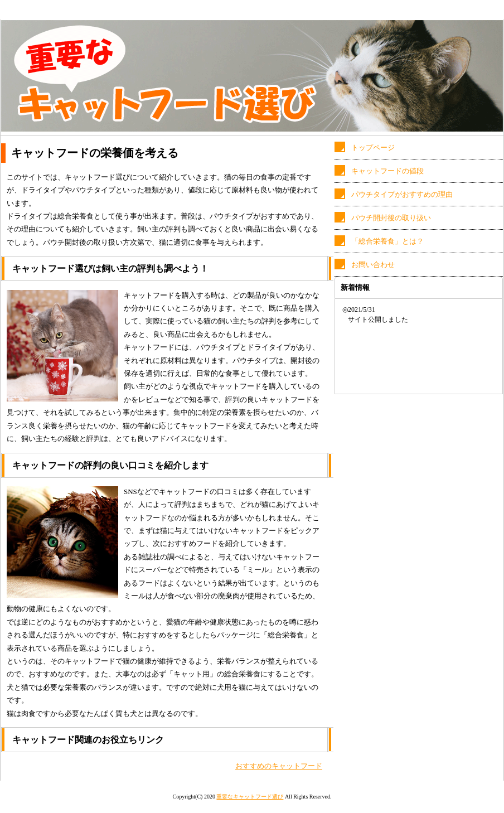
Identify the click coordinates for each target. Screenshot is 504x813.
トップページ (373, 147)
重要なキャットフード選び (250, 797)
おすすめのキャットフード (279, 766)
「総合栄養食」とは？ (387, 241)
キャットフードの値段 (387, 171)
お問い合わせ (373, 265)
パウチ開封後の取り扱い (391, 218)
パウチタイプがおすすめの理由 (402, 194)
